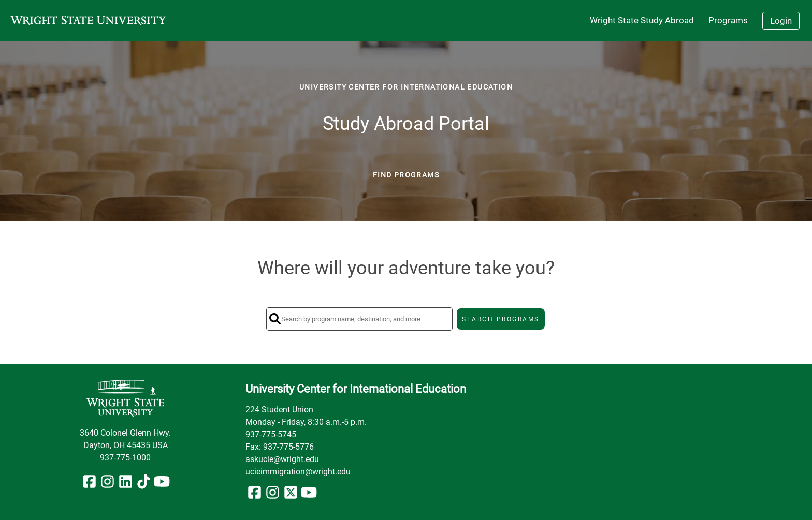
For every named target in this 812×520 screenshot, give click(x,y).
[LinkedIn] (126, 485)
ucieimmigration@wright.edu (298, 472)
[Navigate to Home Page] (88, 21)
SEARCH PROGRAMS (501, 319)
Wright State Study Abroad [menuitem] (642, 20)
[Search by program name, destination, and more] (359, 319)
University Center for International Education (406, 87)
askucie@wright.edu (282, 459)
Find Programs (406, 175)
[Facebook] (89, 485)
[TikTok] (144, 485)
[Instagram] (107, 485)
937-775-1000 (125, 458)
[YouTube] (162, 485)
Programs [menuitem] (728, 20)
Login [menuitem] (781, 21)
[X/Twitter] (291, 495)
